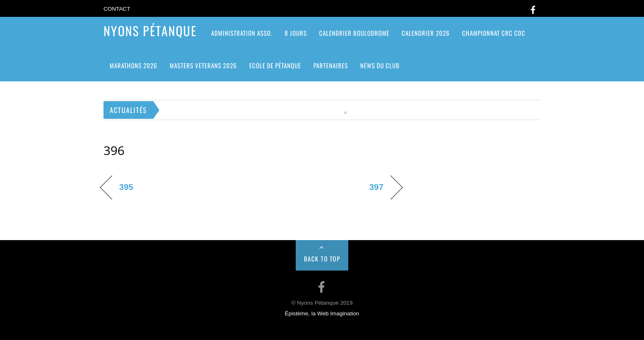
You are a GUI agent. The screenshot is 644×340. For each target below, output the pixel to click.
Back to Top (322, 259)
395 (126, 187)
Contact (117, 9)
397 (376, 187)
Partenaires (331, 65)
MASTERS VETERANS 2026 (203, 65)
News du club (380, 65)
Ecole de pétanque (275, 65)
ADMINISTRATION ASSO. (242, 33)
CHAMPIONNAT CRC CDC (494, 33)
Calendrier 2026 (426, 33)
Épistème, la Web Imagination (322, 313)
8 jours (296, 33)
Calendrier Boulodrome (354, 33)
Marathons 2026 (133, 65)
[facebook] (533, 8)
